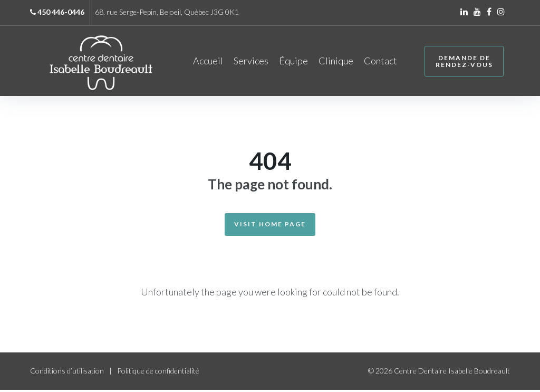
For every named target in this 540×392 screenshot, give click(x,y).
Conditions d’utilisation (67, 373)
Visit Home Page (270, 226)
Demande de (463, 62)
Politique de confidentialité (158, 373)
